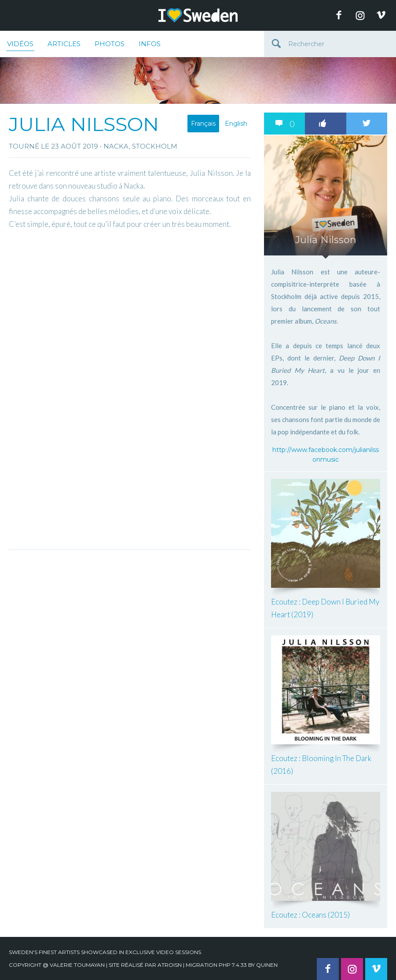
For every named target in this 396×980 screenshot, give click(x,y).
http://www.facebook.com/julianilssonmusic (326, 455)
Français (203, 124)
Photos (110, 44)
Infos (150, 44)
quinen (267, 965)
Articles (64, 44)
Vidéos (20, 45)
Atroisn (170, 965)
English (236, 124)
